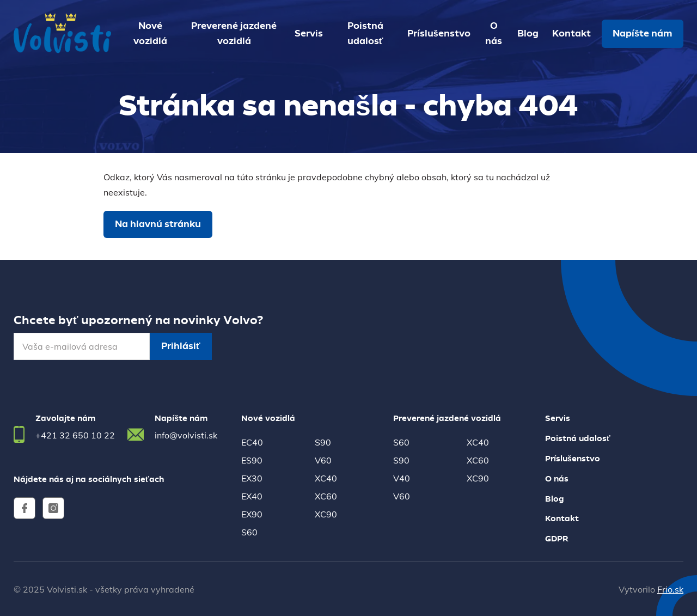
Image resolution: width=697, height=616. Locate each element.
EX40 (252, 496)
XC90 (326, 514)
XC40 (326, 478)
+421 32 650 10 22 (75, 435)
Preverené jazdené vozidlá (234, 34)
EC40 (252, 442)
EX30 (252, 478)
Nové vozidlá (150, 34)
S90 (323, 442)
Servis (309, 34)
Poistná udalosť (365, 34)
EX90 (252, 514)
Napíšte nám (643, 34)
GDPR (557, 539)
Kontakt (571, 34)
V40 (402, 478)
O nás (494, 34)
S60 (249, 532)
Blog (528, 34)
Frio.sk (670, 589)
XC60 (326, 496)
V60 (323, 460)
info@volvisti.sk (186, 435)
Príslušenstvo (439, 34)
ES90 (252, 460)
